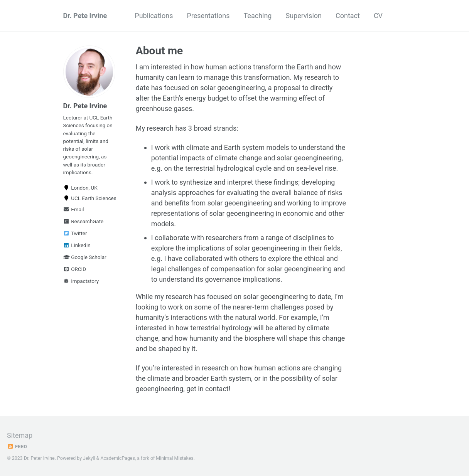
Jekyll (89, 458)
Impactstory (81, 281)
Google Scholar (85, 257)
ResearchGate (84, 221)
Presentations (208, 16)
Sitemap (20, 435)
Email (74, 209)
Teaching (258, 16)
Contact (348, 16)
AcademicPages (117, 458)
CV (378, 16)
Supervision (304, 16)
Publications (154, 16)
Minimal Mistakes (175, 458)
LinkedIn (77, 245)
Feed (17, 446)
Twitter (75, 233)
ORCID (75, 269)
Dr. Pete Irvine (85, 16)
